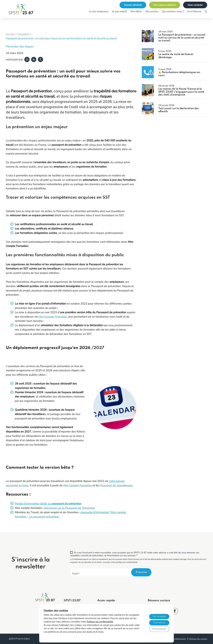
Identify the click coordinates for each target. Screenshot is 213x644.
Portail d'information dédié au (48, 504)
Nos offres (136, 11)
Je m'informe (194, 11)
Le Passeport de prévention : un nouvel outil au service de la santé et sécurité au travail (182, 38)
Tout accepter (159, 616)
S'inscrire (141, 572)
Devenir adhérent (133, 5)
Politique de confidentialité (100, 622)
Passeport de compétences (116, 485)
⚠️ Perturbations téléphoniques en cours (179, 74)
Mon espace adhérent (165, 5)
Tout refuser (159, 623)
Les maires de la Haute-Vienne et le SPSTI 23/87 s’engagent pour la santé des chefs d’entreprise (181, 92)
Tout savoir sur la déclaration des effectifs (179, 110)
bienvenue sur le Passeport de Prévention (69, 508)
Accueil (10, 34)
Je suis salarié (119, 11)
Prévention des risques (20, 46)
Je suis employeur (99, 11)
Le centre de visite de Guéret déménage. (176, 56)
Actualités (23, 34)
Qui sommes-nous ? (173, 11)
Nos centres (152, 11)
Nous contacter (195, 5)
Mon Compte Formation (53, 317)
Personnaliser (159, 629)
